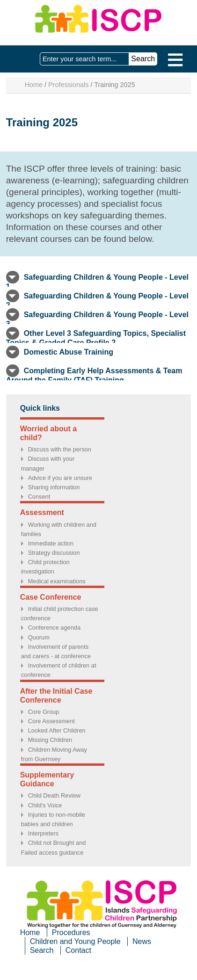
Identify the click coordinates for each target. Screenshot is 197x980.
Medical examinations (57, 581)
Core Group (44, 712)
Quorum (39, 637)
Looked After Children (57, 730)
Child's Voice (45, 805)
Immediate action (51, 543)
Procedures (71, 933)
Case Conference (51, 597)
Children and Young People (75, 941)
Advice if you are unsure (60, 478)
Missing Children (50, 740)
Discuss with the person (60, 449)
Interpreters (43, 833)
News (142, 941)
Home (34, 85)
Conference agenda (54, 628)
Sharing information (54, 487)
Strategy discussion (54, 553)
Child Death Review (54, 795)
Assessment (42, 512)
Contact (78, 950)
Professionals (68, 85)
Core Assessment (51, 721)
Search (42, 950)
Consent (39, 497)
